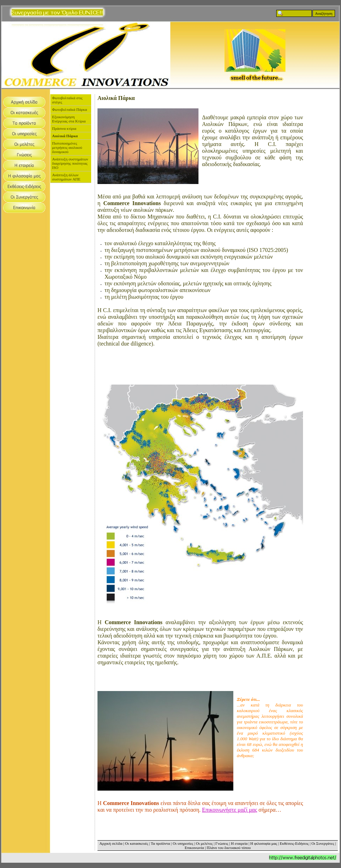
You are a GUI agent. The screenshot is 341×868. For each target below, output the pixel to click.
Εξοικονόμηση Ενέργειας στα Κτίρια (69, 119)
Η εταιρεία (239, 843)
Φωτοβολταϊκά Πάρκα (70, 109)
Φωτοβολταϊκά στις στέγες (67, 100)
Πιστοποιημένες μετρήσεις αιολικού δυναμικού (67, 147)
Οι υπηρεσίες (183, 843)
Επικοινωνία (194, 848)
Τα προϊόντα (160, 843)
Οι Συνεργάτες (323, 843)
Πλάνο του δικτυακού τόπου (229, 848)
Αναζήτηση (324, 13)
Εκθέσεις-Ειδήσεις (294, 843)
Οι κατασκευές (137, 843)
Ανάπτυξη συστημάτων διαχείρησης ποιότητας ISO (70, 163)
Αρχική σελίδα (111, 843)
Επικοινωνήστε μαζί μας (230, 810)
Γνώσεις (222, 843)
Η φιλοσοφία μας (264, 843)
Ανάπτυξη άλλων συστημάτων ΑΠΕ (66, 177)
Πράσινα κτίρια (64, 128)
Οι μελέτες (204, 843)
